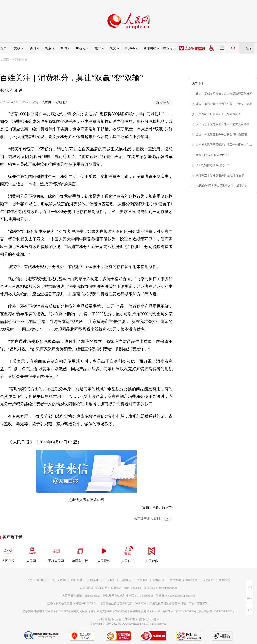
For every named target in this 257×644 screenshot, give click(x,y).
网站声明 (175, 580)
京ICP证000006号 (186, 611)
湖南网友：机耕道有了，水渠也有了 (218, 114)
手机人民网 (56, 553)
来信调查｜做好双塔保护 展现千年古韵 (220, 175)
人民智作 (152, 553)
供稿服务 (142, 580)
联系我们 (224, 580)
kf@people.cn (92, 596)
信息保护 (208, 580)
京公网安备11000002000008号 (217, 611)
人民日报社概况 (37, 580)
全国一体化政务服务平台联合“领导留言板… (223, 135)
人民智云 (128, 553)
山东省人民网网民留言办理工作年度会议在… (224, 145)
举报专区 (170, 48)
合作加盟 (126, 580)
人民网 (5, 60)
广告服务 (109, 580)
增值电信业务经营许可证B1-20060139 (123, 604)
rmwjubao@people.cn (183, 596)
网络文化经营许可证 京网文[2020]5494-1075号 (99, 611)
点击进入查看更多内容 (86, 500)
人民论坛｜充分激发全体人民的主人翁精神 (222, 124)
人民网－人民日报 (55, 102)
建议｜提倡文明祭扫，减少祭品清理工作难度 (224, 94)
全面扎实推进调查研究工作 (213, 165)
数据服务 (159, 580)
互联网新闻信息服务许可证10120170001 (72, 604)
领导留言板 (20, 60)
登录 (249, 48)
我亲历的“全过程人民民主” (212, 155)
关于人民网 (59, 580)
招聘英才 (93, 580)
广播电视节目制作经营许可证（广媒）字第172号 (180, 604)
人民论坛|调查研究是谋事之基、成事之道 (222, 186)
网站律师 (192, 580)
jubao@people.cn (168, 588)
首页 (3, 48)
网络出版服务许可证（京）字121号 (151, 611)
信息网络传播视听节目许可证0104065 (45, 611)
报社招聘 (77, 580)
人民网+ (32, 553)
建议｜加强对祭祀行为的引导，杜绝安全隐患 (224, 104)
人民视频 (104, 553)
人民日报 (8, 553)
